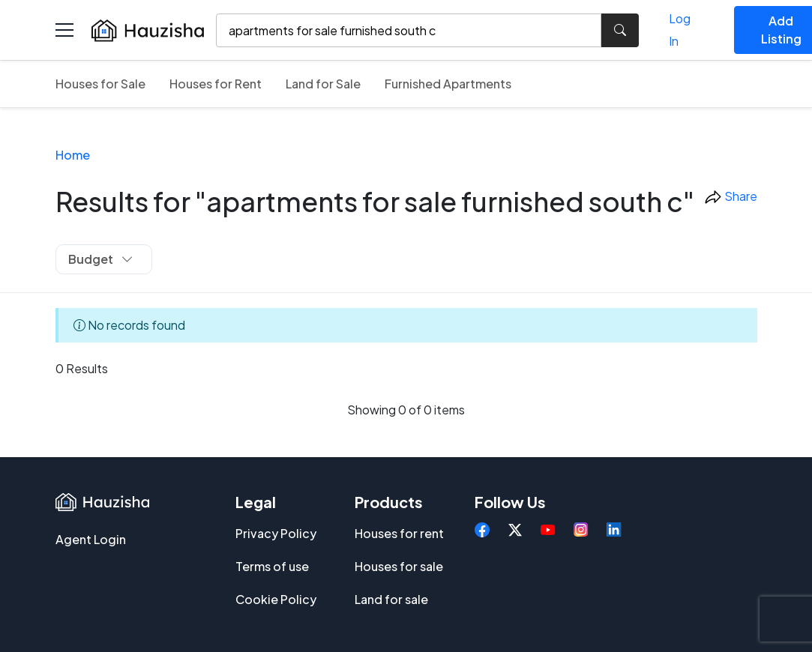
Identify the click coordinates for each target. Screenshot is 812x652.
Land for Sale (323, 84)
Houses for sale (399, 566)
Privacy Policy (276, 533)
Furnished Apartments (448, 84)
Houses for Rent (216, 84)
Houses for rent (399, 533)
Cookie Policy (276, 599)
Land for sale (391, 599)
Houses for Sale (100, 84)
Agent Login (91, 539)
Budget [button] (101, 259)
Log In (680, 30)
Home (73, 155)
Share (731, 197)
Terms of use (272, 566)
